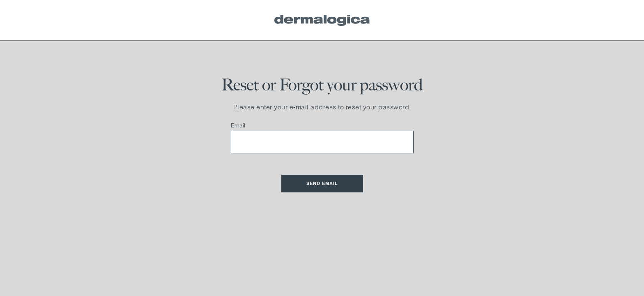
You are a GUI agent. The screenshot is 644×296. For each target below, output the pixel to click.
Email (238, 125)
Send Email (322, 183)
